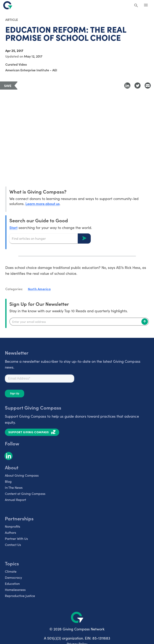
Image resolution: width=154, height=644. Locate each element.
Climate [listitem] (11, 571)
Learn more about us (43, 204)
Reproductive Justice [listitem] (20, 596)
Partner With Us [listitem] (16, 539)
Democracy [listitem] (13, 577)
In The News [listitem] (14, 487)
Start (13, 227)
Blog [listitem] (8, 481)
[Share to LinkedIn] (127, 86)
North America (39, 289)
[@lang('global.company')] (8, 5)
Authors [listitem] (10, 532)
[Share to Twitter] (138, 86)
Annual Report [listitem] (15, 500)
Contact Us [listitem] (13, 545)
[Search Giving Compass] (136, 6)
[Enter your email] (79, 322)
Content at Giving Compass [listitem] (25, 494)
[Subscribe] (145, 322)
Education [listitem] (12, 584)
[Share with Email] (148, 86)
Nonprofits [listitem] (13, 526)
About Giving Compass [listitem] (22, 475)
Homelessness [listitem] (15, 590)
